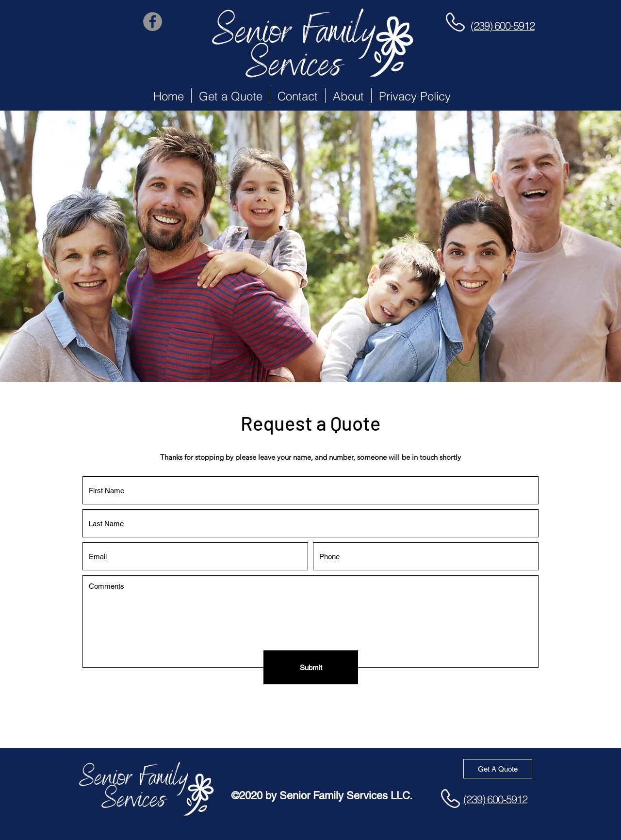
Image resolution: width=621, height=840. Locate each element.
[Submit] (311, 667)
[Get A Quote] (498, 769)
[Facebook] (153, 22)
